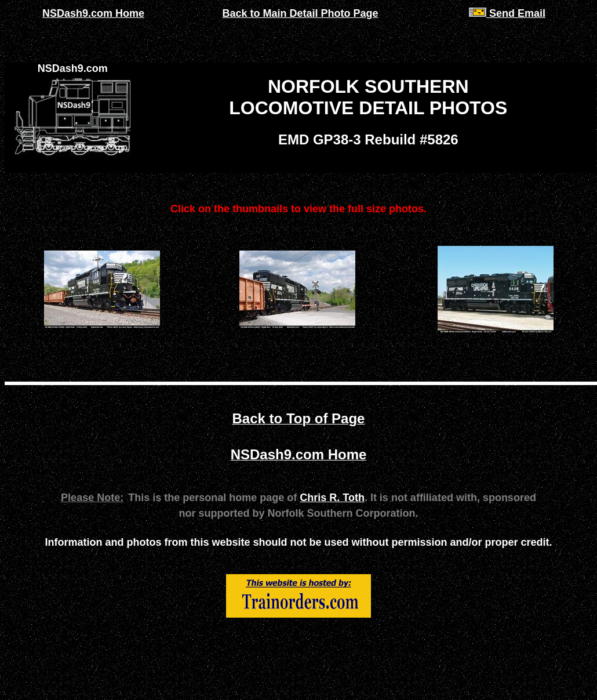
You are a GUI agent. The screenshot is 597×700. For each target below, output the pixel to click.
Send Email (507, 13)
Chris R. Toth (332, 498)
